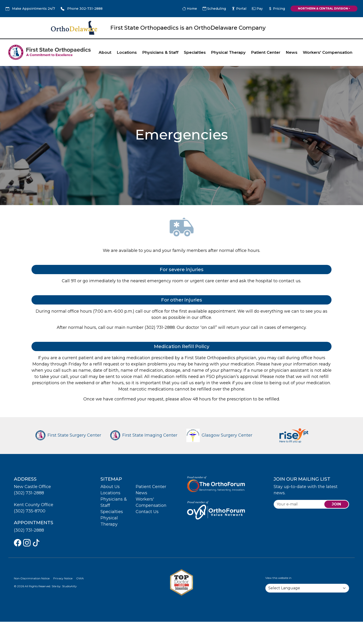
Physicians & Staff (160, 52)
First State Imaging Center (144, 435)
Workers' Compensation (328, 52)
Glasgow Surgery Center (219, 435)
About (105, 52)
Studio (69, 586)
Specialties (195, 52)
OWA (80, 578)
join (336, 504)
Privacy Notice (63, 578)
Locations (127, 52)
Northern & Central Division (323, 8)
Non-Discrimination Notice (32, 578)
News (292, 52)
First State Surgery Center (68, 435)
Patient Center (266, 52)
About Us (110, 487)
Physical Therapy (228, 52)
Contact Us (147, 512)
